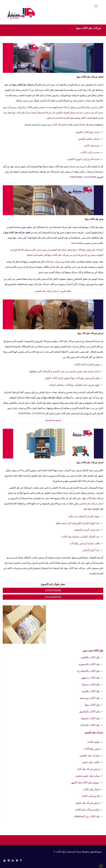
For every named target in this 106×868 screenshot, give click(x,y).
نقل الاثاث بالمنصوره (89, 664)
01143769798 (90, 177)
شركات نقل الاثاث (53, 262)
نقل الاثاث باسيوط (90, 718)
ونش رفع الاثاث (92, 749)
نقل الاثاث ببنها (92, 705)
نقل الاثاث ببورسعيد (90, 698)
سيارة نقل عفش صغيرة (88, 776)
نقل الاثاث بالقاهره (90, 657)
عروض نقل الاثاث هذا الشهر (85, 783)
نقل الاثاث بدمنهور (90, 678)
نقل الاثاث (56, 125)
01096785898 (76, 177)
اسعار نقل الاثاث (91, 789)
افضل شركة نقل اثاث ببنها (24, 113)
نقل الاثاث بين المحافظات (87, 816)
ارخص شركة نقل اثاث (88, 769)
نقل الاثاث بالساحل (90, 725)
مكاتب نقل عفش (91, 762)
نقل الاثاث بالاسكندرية (88, 671)
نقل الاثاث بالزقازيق (90, 711)
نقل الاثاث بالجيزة (91, 691)
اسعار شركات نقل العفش (47, 291)
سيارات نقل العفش (90, 755)
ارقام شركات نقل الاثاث (87, 810)
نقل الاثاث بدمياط (91, 684)
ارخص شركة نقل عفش (88, 803)
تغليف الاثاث (94, 742)
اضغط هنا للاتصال (53, 420)
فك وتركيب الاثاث (91, 796)
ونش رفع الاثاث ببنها (82, 250)
